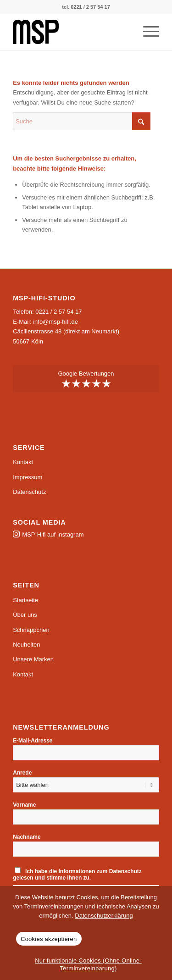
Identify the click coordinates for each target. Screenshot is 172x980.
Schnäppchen (31, 630)
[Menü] (147, 32)
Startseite (25, 600)
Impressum (28, 477)
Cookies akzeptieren (49, 939)
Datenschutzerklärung (104, 916)
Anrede (22, 773)
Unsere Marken (33, 659)
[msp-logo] (71, 32)
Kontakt (23, 462)
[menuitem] (147, 32)
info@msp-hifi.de (55, 322)
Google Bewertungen (86, 380)
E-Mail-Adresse (33, 741)
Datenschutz (29, 492)
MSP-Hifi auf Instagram (53, 534)
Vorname (24, 805)
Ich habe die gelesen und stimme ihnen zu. (77, 874)
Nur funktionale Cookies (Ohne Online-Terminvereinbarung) (88, 964)
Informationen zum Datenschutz (100, 871)
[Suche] (82, 121)
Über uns (25, 615)
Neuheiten (26, 645)
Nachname (27, 837)
